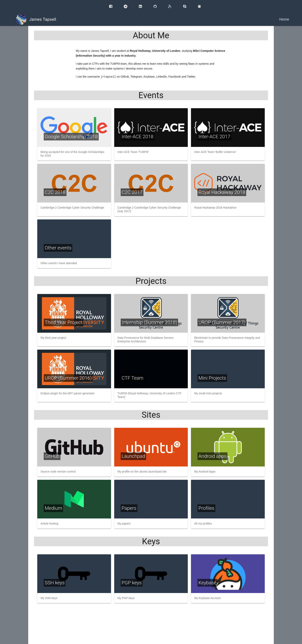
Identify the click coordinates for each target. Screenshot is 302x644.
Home (284, 19)
